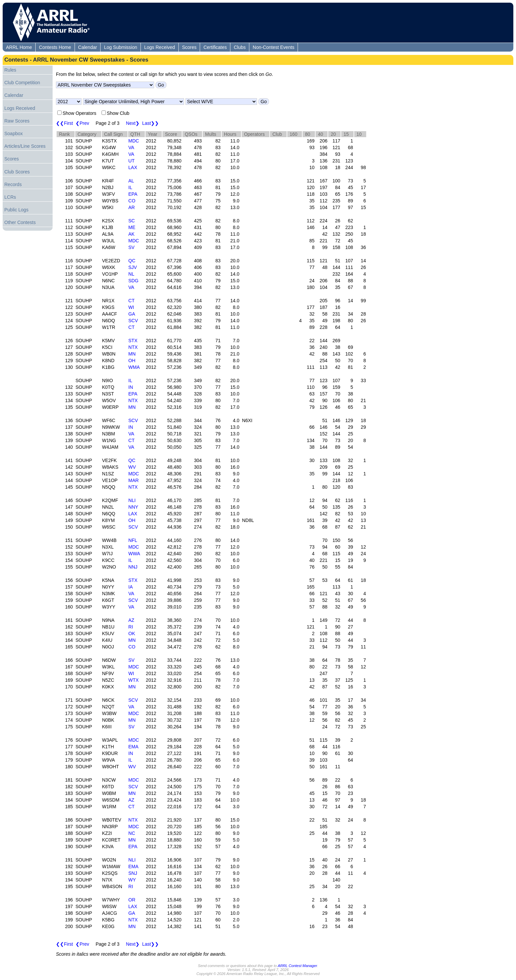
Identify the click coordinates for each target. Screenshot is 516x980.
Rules (10, 70)
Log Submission (121, 47)
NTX (133, 347)
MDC (134, 141)
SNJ (133, 873)
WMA (134, 367)
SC (132, 221)
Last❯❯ (150, 123)
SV (132, 247)
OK (132, 633)
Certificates (215, 47)
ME (132, 227)
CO (132, 201)
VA (131, 147)
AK (132, 234)
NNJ (133, 567)
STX (133, 341)
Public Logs (16, 210)
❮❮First (64, 123)
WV (132, 467)
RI (131, 627)
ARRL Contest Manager (297, 966)
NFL (133, 540)
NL (131, 274)
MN (132, 354)
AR (132, 207)
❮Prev (82, 123)
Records (13, 184)
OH (132, 361)
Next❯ (133, 123)
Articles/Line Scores (25, 146)
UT (132, 161)
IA (131, 587)
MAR (134, 480)
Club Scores (17, 172)
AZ (131, 620)
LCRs (10, 197)
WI (131, 307)
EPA (133, 194)
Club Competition (22, 83)
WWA (134, 554)
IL (130, 187)
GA (132, 314)
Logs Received (160, 47)
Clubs (240, 47)
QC (132, 261)
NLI (132, 500)
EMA (133, 747)
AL (131, 181)
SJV (133, 267)
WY (132, 880)
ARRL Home (19, 47)
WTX (134, 680)
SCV (133, 321)
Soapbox (13, 133)
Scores (189, 47)
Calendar (88, 47)
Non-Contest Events (273, 47)
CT (132, 301)
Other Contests (20, 222)
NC (132, 833)
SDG (133, 281)
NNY (133, 507)
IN (131, 387)
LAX (133, 167)
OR (132, 900)
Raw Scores (17, 121)
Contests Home (55, 47)
